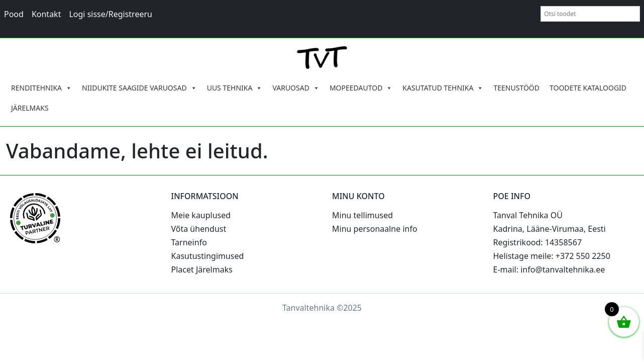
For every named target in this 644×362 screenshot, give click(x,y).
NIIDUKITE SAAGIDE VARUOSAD (139, 88)
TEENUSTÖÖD (516, 88)
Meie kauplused (201, 215)
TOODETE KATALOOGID (588, 88)
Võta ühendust (199, 229)
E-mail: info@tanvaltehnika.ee (549, 269)
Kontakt (46, 14)
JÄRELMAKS (30, 108)
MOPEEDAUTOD (361, 88)
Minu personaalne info (375, 229)
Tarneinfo (189, 242)
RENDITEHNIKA (41, 88)
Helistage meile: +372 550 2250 (552, 256)
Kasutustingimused (208, 256)
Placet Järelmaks (202, 269)
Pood (14, 14)
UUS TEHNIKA (235, 88)
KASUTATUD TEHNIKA (443, 88)
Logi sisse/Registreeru (111, 14)
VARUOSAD (296, 88)
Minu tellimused (362, 215)
